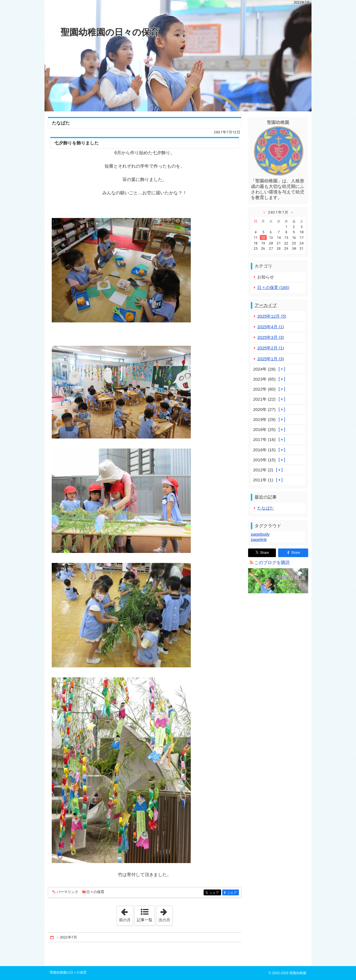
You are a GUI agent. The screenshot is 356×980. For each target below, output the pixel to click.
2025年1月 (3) (271, 359)
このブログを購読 (272, 563)
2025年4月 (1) (271, 327)
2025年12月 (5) (272, 316)
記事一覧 (145, 920)
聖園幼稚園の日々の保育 (110, 32)
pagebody (260, 534)
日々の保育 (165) (273, 287)
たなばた (61, 123)
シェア (215, 893)
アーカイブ (266, 305)
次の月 (165, 914)
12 (263, 237)
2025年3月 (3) (271, 337)
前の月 (126, 914)
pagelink (259, 539)
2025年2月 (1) (271, 348)
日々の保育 (95, 892)
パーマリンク (67, 892)
